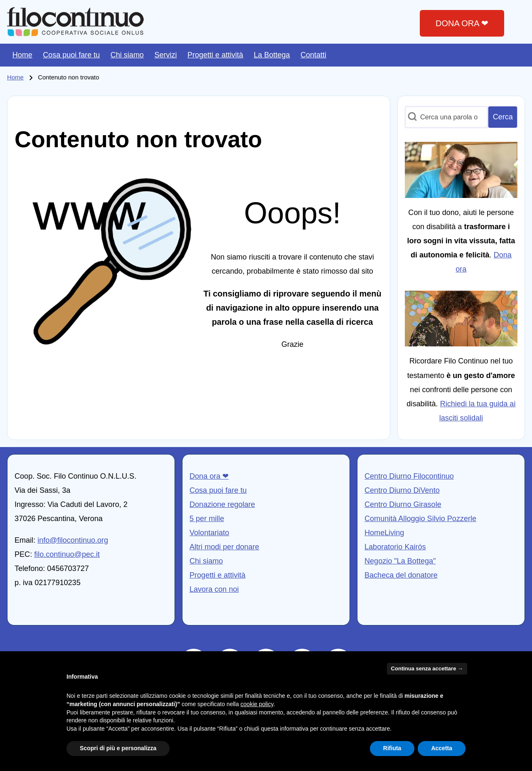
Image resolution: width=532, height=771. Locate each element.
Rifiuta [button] (392, 748)
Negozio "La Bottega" (400, 561)
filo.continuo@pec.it (67, 554)
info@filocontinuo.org (73, 540)
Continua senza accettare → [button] (427, 668)
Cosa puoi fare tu (218, 490)
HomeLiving (384, 533)
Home (15, 77)
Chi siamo (206, 561)
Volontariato (209, 533)
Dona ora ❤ (209, 476)
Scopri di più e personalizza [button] (118, 748)
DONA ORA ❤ (462, 23)
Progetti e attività (218, 575)
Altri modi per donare (224, 547)
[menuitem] (22, 55)
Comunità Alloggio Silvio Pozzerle (420, 519)
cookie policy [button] (257, 704)
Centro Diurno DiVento (402, 490)
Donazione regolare (222, 504)
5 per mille (207, 519)
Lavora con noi (214, 589)
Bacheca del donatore (401, 575)
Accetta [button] (442, 748)
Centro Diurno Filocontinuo (409, 476)
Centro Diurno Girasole (403, 504)
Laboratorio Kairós (395, 547)
